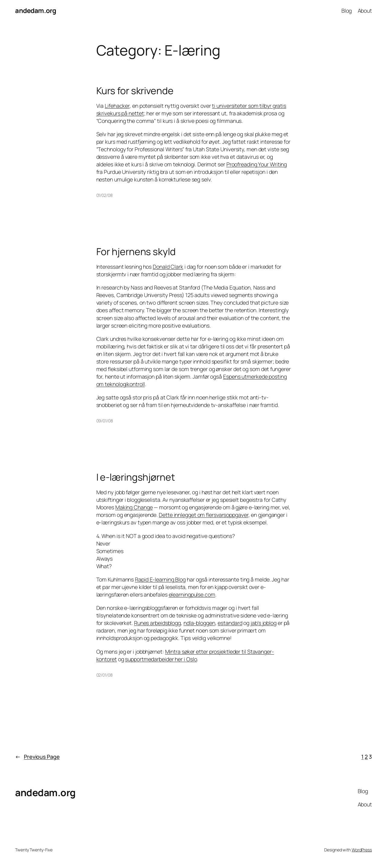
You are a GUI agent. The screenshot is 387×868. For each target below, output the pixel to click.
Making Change (134, 507)
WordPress (362, 850)
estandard (230, 623)
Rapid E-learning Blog (160, 579)
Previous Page (37, 757)
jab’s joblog (264, 623)
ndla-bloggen (199, 623)
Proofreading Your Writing (257, 164)
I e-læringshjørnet (136, 477)
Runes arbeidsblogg (157, 623)
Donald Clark (168, 267)
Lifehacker (117, 106)
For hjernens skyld (136, 252)
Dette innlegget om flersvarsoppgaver (203, 515)
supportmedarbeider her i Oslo (161, 659)
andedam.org (36, 11)
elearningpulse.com (192, 594)
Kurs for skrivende (135, 91)
